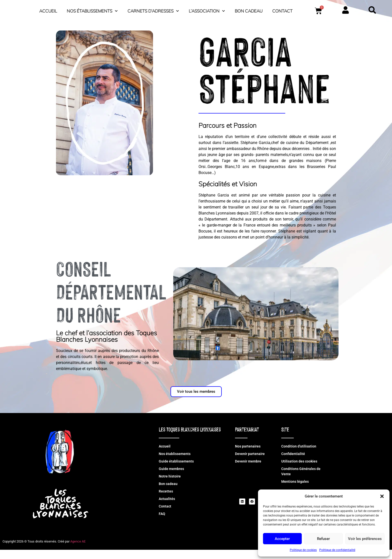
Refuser (323, 539)
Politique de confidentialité (337, 550)
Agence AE (78, 551)
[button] (382, 493)
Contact (222, 21)
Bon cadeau (319, 10)
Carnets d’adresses (223, 10)
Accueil (118, 10)
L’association (277, 10)
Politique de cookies (303, 550)
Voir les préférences (365, 539)
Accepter (282, 539)
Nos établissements (162, 10)
